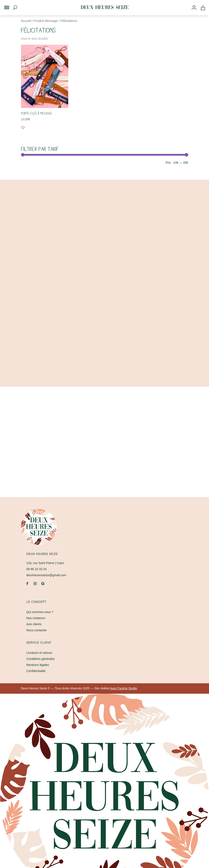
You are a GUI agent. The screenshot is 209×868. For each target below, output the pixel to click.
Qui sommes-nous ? (40, 612)
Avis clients (34, 624)
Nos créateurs (36, 618)
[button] (4, 4)
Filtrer (29, 163)
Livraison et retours (39, 653)
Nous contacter (37, 630)
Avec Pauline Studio (123, 688)
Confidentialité (36, 671)
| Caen (45, 563)
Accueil (26, 21)
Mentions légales (38, 665)
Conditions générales (41, 659)
